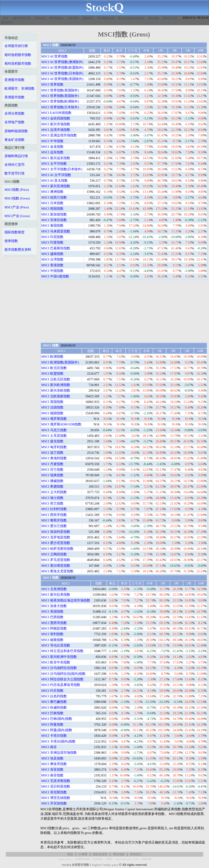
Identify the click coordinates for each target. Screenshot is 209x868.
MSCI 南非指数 (52, 775)
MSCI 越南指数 (52, 254)
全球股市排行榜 (16, 46)
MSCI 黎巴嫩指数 (54, 702)
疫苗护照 (98, 859)
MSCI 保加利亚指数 (56, 532)
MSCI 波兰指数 (52, 453)
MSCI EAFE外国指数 (56, 113)
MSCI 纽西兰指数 (54, 197)
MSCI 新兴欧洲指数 (56, 385)
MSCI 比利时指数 (54, 509)
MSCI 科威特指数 (54, 708)
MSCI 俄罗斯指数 (54, 419)
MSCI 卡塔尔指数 (54, 736)
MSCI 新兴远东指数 (56, 158)
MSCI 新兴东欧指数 (56, 390)
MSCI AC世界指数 (54, 56)
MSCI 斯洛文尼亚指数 (57, 571)
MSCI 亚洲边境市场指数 (59, 135)
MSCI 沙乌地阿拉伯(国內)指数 (63, 674)
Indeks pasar (111, 865)
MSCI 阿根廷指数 (54, 628)
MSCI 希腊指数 (52, 486)
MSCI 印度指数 (52, 242)
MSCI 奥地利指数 (54, 458)
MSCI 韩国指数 (52, 209)
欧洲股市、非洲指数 (19, 88)
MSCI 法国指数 (52, 407)
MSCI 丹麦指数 (52, 464)
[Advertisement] (124, 311)
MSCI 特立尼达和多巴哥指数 (62, 651)
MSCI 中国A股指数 (55, 276)
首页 (5, 18)
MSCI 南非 (49, 747)
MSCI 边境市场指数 (56, 130)
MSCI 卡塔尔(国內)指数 (58, 741)
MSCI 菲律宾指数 (54, 220)
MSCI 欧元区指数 (54, 368)
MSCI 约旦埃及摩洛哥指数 (61, 685)
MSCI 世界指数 (52, 84)
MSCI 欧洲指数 (52, 357)
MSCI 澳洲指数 (52, 192)
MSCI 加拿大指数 (54, 606)
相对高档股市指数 (18, 64)
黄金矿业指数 (14, 140)
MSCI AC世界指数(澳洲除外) (62, 62)
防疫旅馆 (147, 859)
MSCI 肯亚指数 (52, 770)
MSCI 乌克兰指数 (54, 430)
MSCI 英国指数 (52, 402)
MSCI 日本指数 (52, 203)
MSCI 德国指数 (52, 413)
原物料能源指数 (16, 131)
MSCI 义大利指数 (54, 492)
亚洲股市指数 (14, 80)
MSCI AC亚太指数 (54, 181)
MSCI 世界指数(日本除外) (60, 107)
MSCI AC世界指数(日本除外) (62, 73)
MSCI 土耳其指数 (54, 436)
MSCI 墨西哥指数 (54, 623)
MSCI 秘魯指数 (52, 640)
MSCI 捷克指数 (52, 441)
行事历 (109, 859)
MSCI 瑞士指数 (52, 498)
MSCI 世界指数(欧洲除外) (60, 101)
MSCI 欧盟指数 (52, 373)
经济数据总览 (106, 18)
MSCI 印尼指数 (52, 237)
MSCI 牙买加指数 (54, 803)
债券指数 (11, 241)
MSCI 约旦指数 (52, 691)
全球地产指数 (14, 122)
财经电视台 (56, 18)
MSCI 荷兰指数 (52, 503)
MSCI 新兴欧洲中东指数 (59, 657)
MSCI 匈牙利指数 (54, 447)
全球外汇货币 (14, 165)
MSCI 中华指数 (52, 141)
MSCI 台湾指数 (52, 259)
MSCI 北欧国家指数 (56, 396)
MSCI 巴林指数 (52, 713)
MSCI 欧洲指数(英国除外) (60, 362)
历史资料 (73, 18)
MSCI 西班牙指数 (54, 515)
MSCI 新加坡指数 (54, 214)
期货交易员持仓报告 (131, 18)
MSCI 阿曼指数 (52, 724)
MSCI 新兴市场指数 (56, 124)
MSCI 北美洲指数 (54, 589)
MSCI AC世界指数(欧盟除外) (62, 68)
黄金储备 (154, 18)
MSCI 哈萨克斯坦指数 (57, 549)
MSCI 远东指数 (52, 152)
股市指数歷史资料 (18, 250)
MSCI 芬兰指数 (52, 470)
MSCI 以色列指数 (54, 696)
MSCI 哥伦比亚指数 (56, 645)
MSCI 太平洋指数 (54, 164)
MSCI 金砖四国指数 (56, 118)
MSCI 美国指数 (52, 611)
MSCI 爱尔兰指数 (54, 526)
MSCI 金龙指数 (52, 147)
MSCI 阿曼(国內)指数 (57, 730)
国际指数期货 (14, 232)
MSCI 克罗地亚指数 (56, 537)
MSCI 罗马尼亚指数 (56, 560)
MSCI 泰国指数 (52, 226)
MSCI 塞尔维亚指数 (56, 566)
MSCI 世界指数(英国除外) (60, 96)
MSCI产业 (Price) (17, 207)
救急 (70, 854)
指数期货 (88, 18)
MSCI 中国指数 (52, 271)
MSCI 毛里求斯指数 (56, 781)
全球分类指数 (14, 113)
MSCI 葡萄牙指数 (54, 520)
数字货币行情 (22, 18)
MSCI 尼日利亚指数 (56, 786)
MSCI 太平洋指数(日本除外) (62, 169)
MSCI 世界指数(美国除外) (60, 90)
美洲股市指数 (14, 97)
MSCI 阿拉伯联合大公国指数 (62, 679)
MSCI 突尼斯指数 (54, 792)
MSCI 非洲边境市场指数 (59, 753)
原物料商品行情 (16, 156)
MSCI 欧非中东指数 (56, 662)
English (96, 865)
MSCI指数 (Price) (17, 190)
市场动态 (40, 18)
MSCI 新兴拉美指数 (56, 595)
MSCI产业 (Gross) (17, 216)
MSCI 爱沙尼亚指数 (56, 543)
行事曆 (83, 854)
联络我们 (136, 854)
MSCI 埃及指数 (52, 758)
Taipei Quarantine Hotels (127, 859)
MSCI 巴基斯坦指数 (56, 248)
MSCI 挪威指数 (52, 481)
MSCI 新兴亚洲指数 (56, 186)
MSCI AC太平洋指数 (56, 175)
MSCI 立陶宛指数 (54, 554)
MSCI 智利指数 (52, 634)
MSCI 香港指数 (52, 265)
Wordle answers (65, 859)
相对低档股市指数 (18, 55)
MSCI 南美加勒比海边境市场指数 (66, 600)
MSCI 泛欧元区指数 (56, 379)
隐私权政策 (100, 854)
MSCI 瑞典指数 (52, 475)
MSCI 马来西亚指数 (56, 231)
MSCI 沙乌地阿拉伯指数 (59, 668)
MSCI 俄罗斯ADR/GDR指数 (61, 424)
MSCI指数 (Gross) (17, 198)
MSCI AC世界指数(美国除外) (62, 79)
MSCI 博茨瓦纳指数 (56, 798)
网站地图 (119, 854)
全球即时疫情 (83, 859)
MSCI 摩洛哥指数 (54, 764)
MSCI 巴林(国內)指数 (57, 719)
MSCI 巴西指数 (52, 617)
